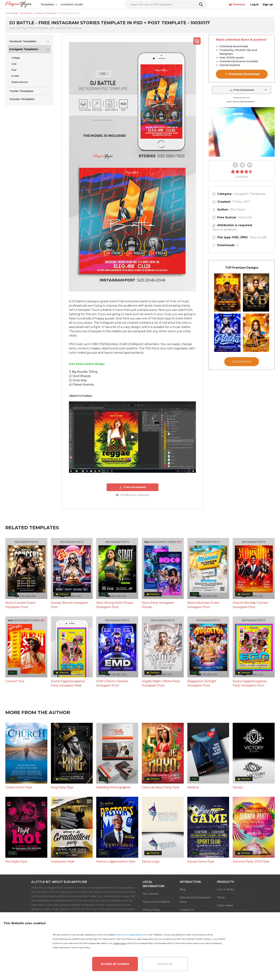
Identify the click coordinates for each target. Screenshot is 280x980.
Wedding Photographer (113, 787)
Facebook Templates (23, 41)
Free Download (132, 487)
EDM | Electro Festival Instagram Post (112, 683)
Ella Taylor (238, 210)
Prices (221, 897)
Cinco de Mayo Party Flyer (161, 787)
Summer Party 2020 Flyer (251, 862)
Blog (183, 889)
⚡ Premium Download (242, 74)
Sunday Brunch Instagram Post (70, 605)
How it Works (225, 889)
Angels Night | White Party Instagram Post (161, 683)
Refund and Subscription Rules (195, 900)
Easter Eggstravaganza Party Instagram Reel (68, 683)
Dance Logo (151, 862)
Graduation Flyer (63, 862)
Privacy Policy (151, 910)
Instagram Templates (24, 49)
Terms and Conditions (156, 902)
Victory (238, 787)
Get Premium (242, 362)
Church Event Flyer (19, 787)
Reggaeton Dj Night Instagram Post (202, 683)
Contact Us (187, 910)
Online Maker (225, 905)
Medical (193, 787)
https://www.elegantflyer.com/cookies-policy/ (150, 943)
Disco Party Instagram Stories (158, 605)
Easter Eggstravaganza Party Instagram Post (250, 683)
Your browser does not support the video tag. (242, 132)
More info (245, 217)
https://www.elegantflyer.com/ (132, 935)
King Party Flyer (62, 787)
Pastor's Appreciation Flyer (116, 862)
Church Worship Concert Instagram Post (250, 605)
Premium (237, 5)
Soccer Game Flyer (201, 862)
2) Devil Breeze (80, 376)
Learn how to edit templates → (242, 102)
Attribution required (132, 495)
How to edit (258, 237)
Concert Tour (15, 681)
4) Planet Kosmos (81, 385)
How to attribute (224, 229)
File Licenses (151, 894)
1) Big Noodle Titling (83, 372)
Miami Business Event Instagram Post (203, 605)
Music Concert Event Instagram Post (20, 605)
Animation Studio (72, 4)
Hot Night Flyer (16, 862)
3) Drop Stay (78, 380)
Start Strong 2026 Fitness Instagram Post (115, 605)
